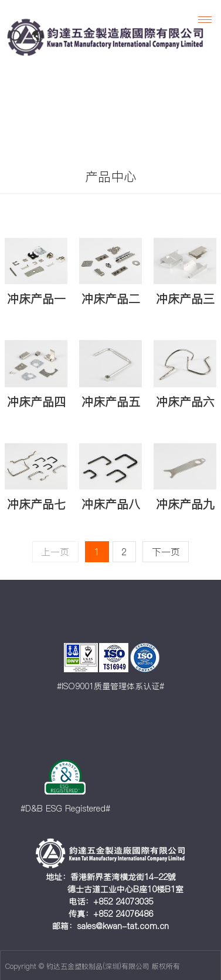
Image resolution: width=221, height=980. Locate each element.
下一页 (166, 552)
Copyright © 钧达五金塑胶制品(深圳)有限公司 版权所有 (93, 966)
